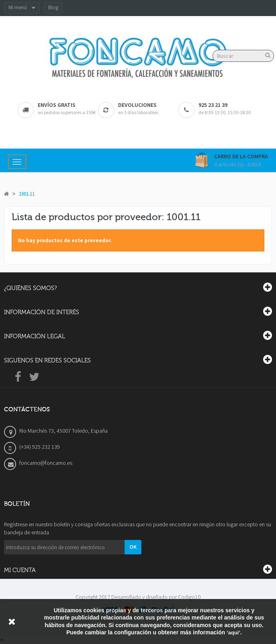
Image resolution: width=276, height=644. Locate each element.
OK (133, 547)
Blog (53, 7)
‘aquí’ (233, 633)
